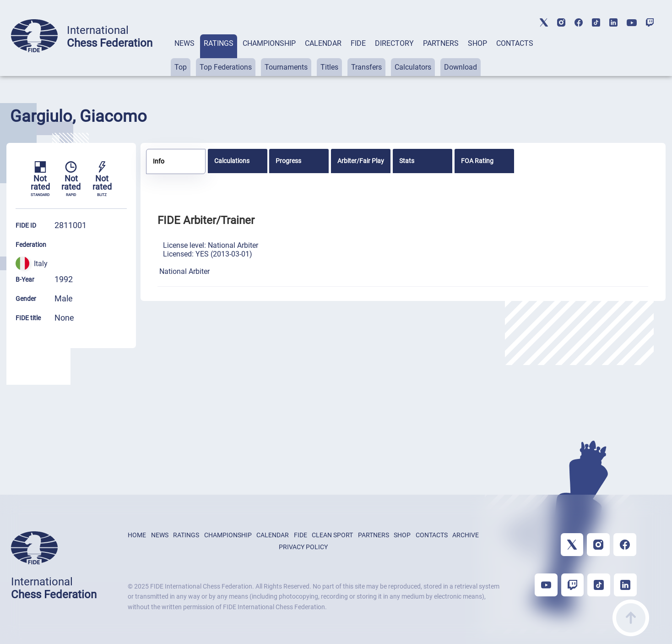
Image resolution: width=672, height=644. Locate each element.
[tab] (184, 55)
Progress (288, 161)
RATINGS (219, 43)
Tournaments (286, 67)
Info (159, 161)
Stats (407, 161)
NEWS (184, 43)
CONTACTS (515, 43)
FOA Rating (477, 161)
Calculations (232, 161)
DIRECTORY (394, 43)
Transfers (366, 67)
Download (461, 67)
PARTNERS (441, 43)
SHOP (477, 43)
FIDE (358, 43)
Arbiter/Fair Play (361, 161)
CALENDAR (323, 43)
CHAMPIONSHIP (269, 43)
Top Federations (226, 67)
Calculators (413, 67)
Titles (329, 67)
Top (181, 67)
